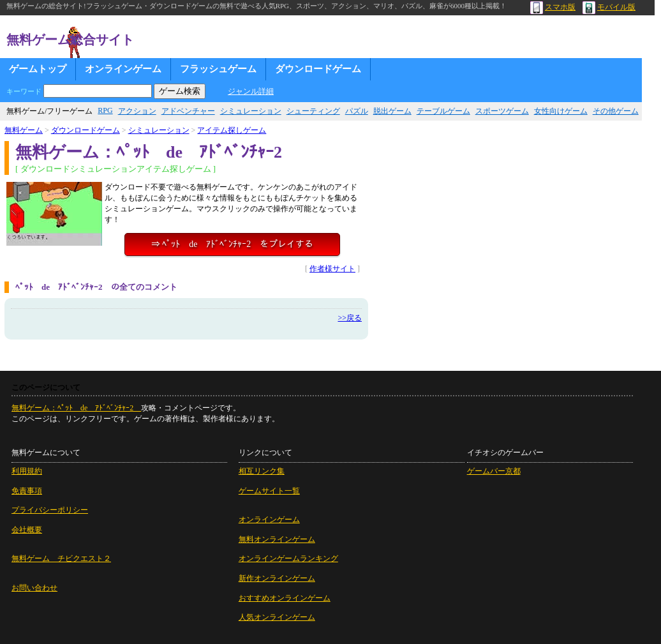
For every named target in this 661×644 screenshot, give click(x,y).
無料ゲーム (24, 130)
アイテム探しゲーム (232, 130)
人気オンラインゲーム (277, 617)
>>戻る (350, 318)
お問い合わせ (34, 588)
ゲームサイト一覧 (269, 491)
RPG (105, 110)
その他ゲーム (616, 111)
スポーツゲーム (502, 111)
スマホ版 (553, 7)
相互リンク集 (262, 471)
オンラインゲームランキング (288, 558)
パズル (357, 111)
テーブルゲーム (443, 111)
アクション (137, 111)
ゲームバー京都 (494, 471)
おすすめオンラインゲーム (285, 598)
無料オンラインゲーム (277, 539)
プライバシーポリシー (50, 510)
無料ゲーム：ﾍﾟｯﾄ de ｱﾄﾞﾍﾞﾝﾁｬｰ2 (76, 408)
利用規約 (27, 471)
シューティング (313, 111)
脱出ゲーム (392, 111)
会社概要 (27, 530)
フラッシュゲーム (218, 69)
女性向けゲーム (561, 111)
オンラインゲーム (123, 69)
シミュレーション (251, 111)
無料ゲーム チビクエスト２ (61, 558)
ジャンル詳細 (251, 91)
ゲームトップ (38, 69)
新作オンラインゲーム (277, 578)
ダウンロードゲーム (318, 69)
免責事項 (27, 491)
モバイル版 (609, 7)
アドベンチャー (188, 111)
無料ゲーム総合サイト (70, 40)
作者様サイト (332, 269)
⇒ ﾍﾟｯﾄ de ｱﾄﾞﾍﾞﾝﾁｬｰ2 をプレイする (233, 244)
